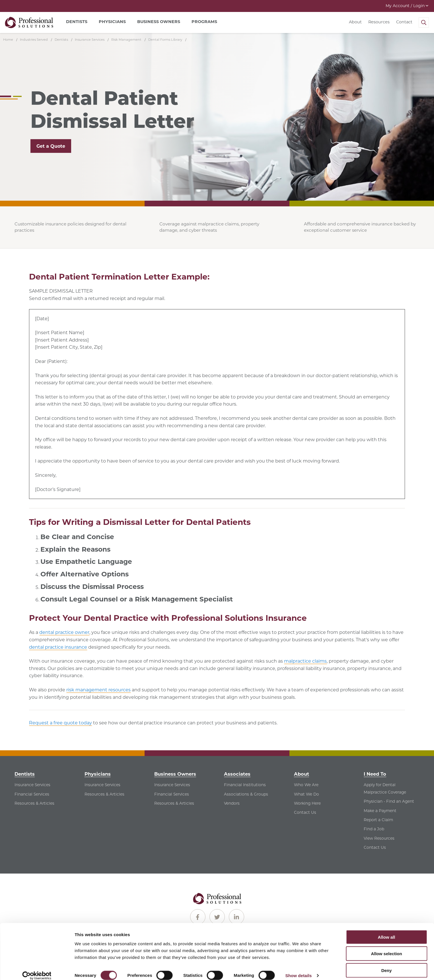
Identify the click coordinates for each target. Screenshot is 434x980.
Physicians (98, 774)
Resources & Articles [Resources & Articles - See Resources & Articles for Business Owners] (174, 803)
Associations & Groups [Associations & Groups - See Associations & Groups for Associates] (246, 794)
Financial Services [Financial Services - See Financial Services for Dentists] (32, 794)
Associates (237, 774)
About (355, 22)
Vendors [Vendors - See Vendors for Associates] (232, 803)
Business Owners (175, 774)
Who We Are (306, 785)
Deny (387, 963)
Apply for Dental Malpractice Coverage (385, 788)
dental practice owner (64, 632)
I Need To (375, 774)
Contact (404, 22)
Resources (379, 22)
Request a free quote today (60, 723)
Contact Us (305, 812)
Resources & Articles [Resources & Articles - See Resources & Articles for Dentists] (34, 803)
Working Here (307, 803)
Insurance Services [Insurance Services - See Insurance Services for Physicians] (102, 785)
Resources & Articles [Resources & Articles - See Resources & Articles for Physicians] (104, 794)
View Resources (379, 838)
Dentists (25, 774)
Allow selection (386, 947)
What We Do (307, 794)
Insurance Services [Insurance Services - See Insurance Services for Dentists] (32, 785)
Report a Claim (378, 820)
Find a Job (374, 829)
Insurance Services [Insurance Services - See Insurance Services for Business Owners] (172, 785)
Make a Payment (380, 811)
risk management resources (98, 690)
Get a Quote (51, 146)
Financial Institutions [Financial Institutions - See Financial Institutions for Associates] (245, 785)
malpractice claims (305, 661)
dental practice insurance (58, 647)
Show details (299, 969)
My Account (407, 6)
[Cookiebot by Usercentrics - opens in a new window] (37, 969)
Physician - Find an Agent (389, 801)
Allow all (387, 930)
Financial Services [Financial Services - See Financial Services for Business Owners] (172, 794)
